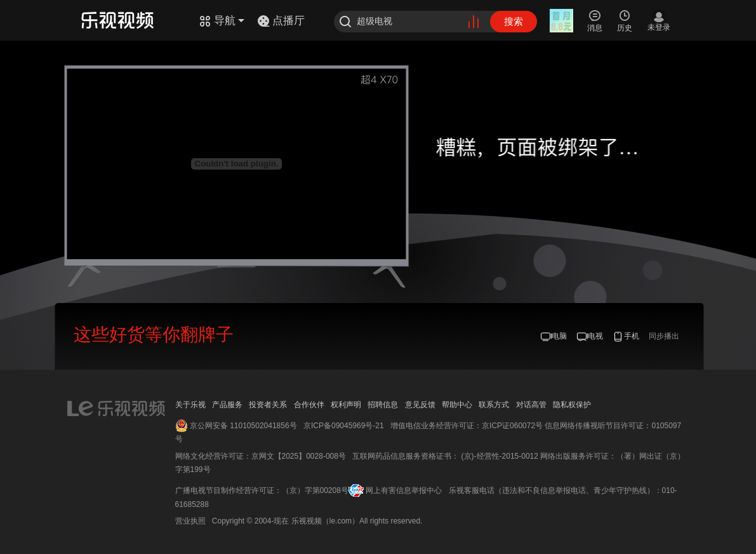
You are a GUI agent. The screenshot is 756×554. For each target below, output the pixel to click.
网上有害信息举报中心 (404, 490)
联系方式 (494, 405)
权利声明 (346, 405)
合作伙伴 (309, 405)
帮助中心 (457, 405)
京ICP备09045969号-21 (344, 426)
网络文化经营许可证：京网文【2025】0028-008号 (261, 456)
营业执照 (190, 521)
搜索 (514, 21)
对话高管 (531, 405)
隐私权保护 (572, 405)
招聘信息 (383, 405)
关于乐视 (190, 405)
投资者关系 (268, 405)
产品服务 (227, 405)
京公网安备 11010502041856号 (243, 426)
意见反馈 (420, 405)
